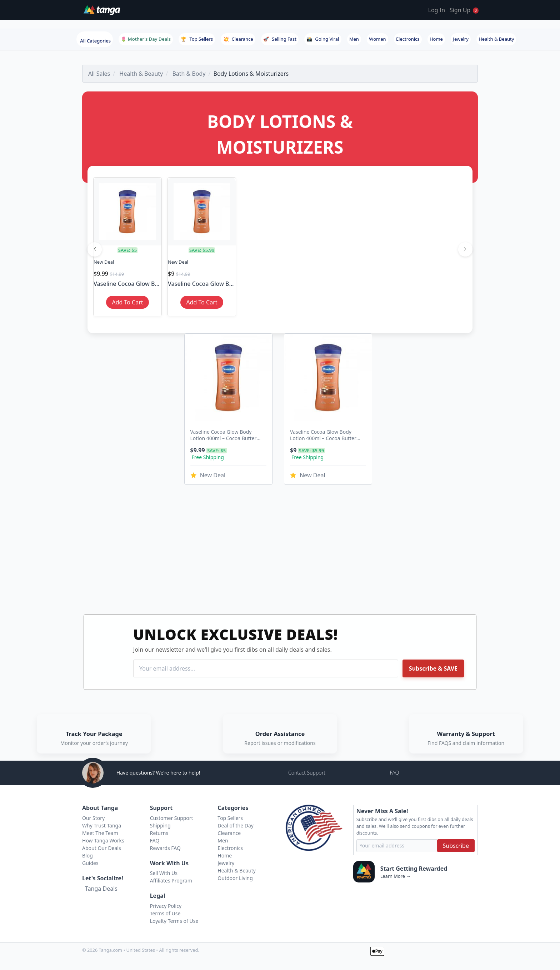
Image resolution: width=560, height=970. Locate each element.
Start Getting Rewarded (414, 869)
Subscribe (456, 846)
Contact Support (307, 773)
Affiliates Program (171, 881)
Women (377, 39)
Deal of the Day (236, 825)
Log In (437, 10)
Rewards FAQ (165, 848)
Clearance (238, 39)
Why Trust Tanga (102, 825)
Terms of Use (165, 913)
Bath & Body (189, 74)
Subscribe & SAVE (433, 668)
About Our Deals (102, 848)
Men (354, 39)
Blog (87, 855)
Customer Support (172, 818)
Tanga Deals (101, 889)
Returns (159, 833)
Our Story (93, 818)
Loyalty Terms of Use (174, 921)
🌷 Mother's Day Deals (146, 39)
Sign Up (460, 10)
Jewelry (461, 39)
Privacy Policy (166, 906)
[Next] (465, 249)
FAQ (394, 773)
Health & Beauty (496, 39)
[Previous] (95, 249)
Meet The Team (100, 833)
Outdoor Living (235, 878)
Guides (90, 863)
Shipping (160, 825)
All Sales (99, 74)
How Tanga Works (103, 840)
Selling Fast (280, 39)
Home (436, 39)
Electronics (408, 39)
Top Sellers (197, 39)
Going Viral (323, 39)
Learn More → (396, 876)
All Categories (95, 41)
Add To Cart (127, 302)
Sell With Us (164, 873)
